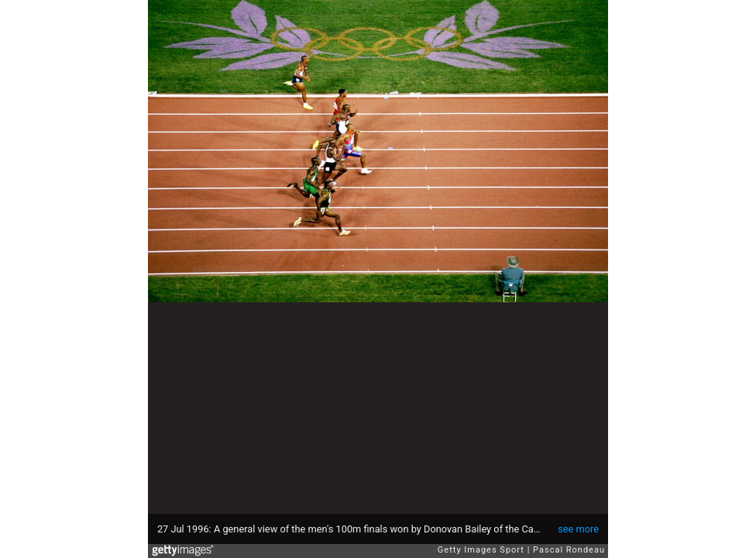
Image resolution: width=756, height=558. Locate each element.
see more (578, 529)
